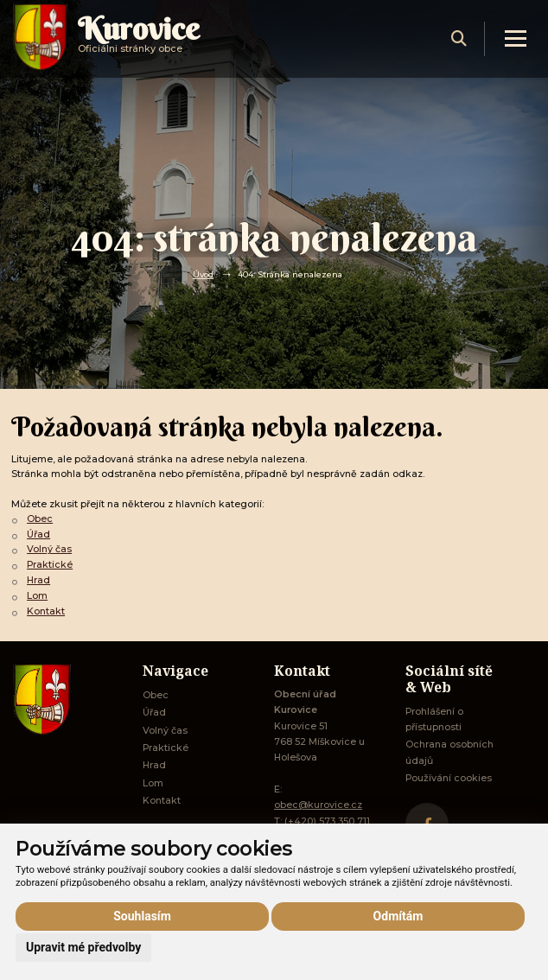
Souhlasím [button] (142, 916)
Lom (37, 596)
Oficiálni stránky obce (139, 38)
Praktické (50, 565)
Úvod (203, 274)
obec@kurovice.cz (318, 805)
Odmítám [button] (398, 916)
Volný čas (49, 549)
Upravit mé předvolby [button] (83, 947)
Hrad (38, 580)
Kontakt (46, 611)
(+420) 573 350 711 (327, 821)
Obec (40, 519)
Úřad (38, 535)
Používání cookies (449, 778)
